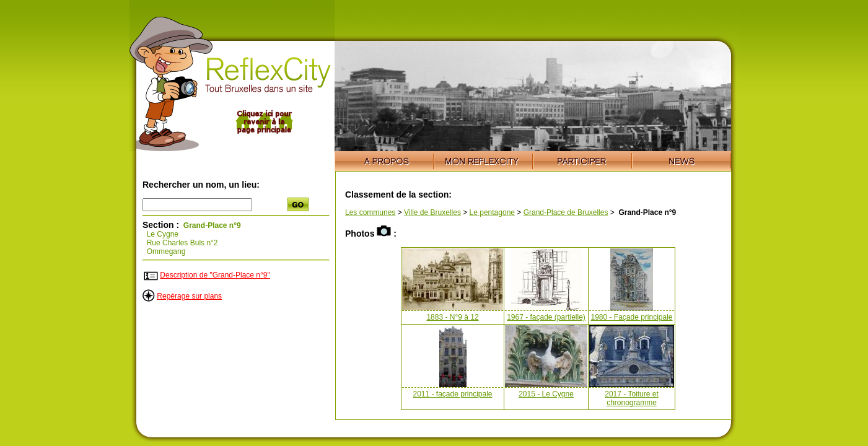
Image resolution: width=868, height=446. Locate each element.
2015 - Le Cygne (546, 394)
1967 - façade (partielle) (546, 317)
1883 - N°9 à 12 (452, 317)
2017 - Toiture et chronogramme (632, 398)
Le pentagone (492, 212)
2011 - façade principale (452, 394)
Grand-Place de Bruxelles (566, 212)
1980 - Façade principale (631, 317)
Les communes (370, 212)
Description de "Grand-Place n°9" (215, 275)
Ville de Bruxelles (432, 212)
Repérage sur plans (189, 296)
